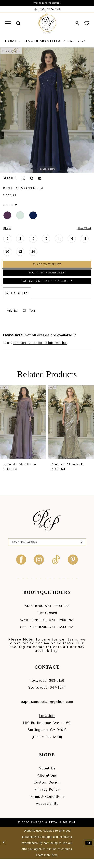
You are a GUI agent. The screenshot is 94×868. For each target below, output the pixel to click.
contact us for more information (40, 350)
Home (11, 41)
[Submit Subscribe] (80, 550)
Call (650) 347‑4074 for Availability (47, 287)
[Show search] (18, 24)
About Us (47, 777)
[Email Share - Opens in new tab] (40, 179)
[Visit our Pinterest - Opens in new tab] (73, 568)
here (55, 864)
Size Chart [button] (82, 229)
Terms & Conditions (47, 805)
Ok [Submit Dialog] (88, 852)
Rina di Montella (42, 41)
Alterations (47, 784)
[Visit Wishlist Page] (87, 24)
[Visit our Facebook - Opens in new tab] (21, 568)
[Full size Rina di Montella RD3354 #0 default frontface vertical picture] (47, 111)
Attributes (17, 300)
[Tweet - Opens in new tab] (23, 179)
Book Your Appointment (47, 277)
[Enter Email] (47, 550)
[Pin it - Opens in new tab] (32, 179)
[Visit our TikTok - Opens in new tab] (56, 568)
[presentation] (23, 429)
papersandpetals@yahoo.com (47, 711)
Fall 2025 (76, 41)
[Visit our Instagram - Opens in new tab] (39, 568)
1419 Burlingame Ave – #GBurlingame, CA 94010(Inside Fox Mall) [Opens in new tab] (47, 739)
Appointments (38, 3)
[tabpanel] (47, 111)
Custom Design (47, 791)
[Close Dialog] (4, 852)
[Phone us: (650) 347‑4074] (47, 10)
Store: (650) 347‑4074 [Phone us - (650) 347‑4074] (47, 696)
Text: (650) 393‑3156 (47, 689)
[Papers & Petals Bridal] (47, 24)
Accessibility (47, 812)
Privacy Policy (47, 798)
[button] (8, 24)
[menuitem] (8, 24)
